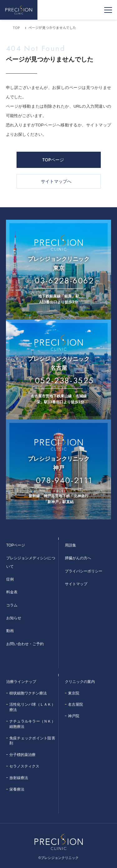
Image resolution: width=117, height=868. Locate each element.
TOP (16, 27)
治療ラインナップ (21, 682)
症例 (10, 579)
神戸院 (74, 716)
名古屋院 (76, 704)
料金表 (12, 592)
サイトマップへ (56, 181)
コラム (12, 605)
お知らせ (14, 618)
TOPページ (53, 160)
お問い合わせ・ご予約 (25, 644)
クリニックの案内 (80, 682)
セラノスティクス (24, 766)
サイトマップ (76, 584)
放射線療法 (19, 778)
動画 (10, 631)
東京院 (74, 693)
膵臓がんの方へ (78, 558)
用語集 (71, 545)
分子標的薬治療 (22, 755)
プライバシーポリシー (84, 571)
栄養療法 (17, 789)
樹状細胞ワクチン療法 (28, 693)
